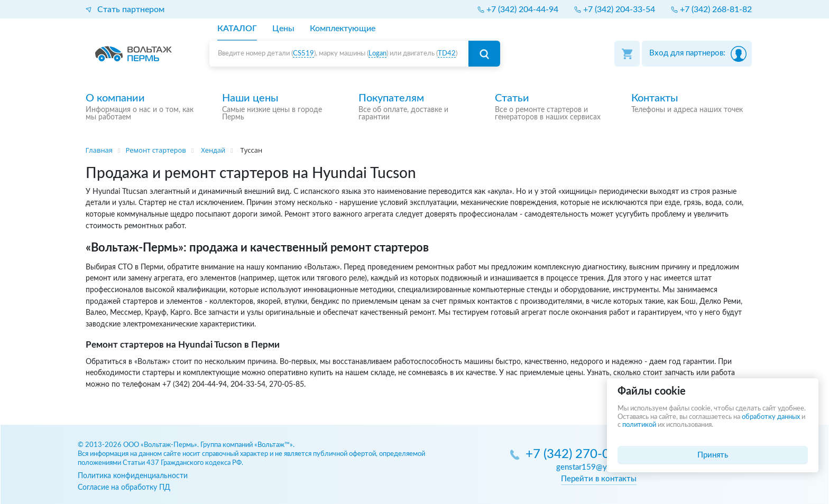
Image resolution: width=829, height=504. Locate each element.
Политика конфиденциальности (133, 476)
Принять (713, 455)
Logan (377, 54)
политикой (639, 425)
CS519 (303, 54)
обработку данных (771, 417)
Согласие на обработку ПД (124, 487)
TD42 (447, 54)
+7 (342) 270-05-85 (581, 455)
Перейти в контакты (599, 479)
